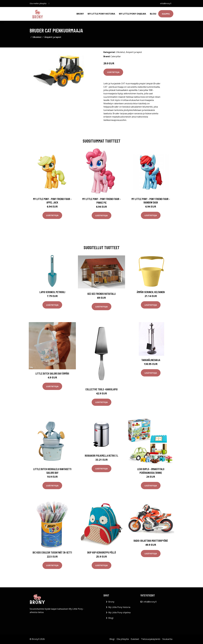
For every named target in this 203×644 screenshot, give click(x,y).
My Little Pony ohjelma (133, 14)
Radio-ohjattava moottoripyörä (151, 541)
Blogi (153, 14)
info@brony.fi (166, 3)
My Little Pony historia (101, 14)
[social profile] (49, 4)
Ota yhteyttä (123, 639)
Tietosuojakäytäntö (151, 639)
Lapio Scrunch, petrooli (52, 292)
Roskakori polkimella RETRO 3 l (102, 456)
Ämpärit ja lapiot (53, 37)
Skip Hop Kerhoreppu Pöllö (102, 552)
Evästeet (135, 639)
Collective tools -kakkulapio (102, 389)
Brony (80, 14)
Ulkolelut (37, 37)
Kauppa (166, 14)
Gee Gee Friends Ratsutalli (102, 294)
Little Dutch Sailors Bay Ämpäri (52, 373)
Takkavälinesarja (151, 360)
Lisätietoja (113, 72)
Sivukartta (167, 639)
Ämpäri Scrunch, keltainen (151, 292)
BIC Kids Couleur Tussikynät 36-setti (52, 552)
